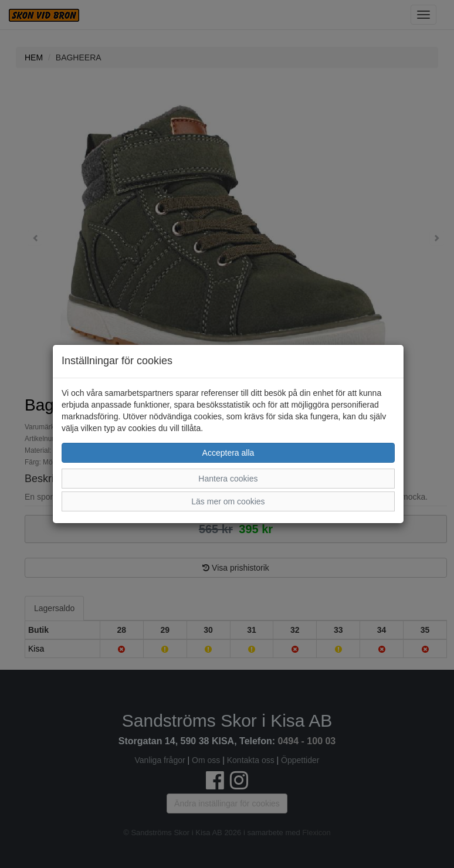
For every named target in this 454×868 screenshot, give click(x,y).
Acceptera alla (228, 453)
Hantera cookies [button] (228, 479)
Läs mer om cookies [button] (228, 501)
